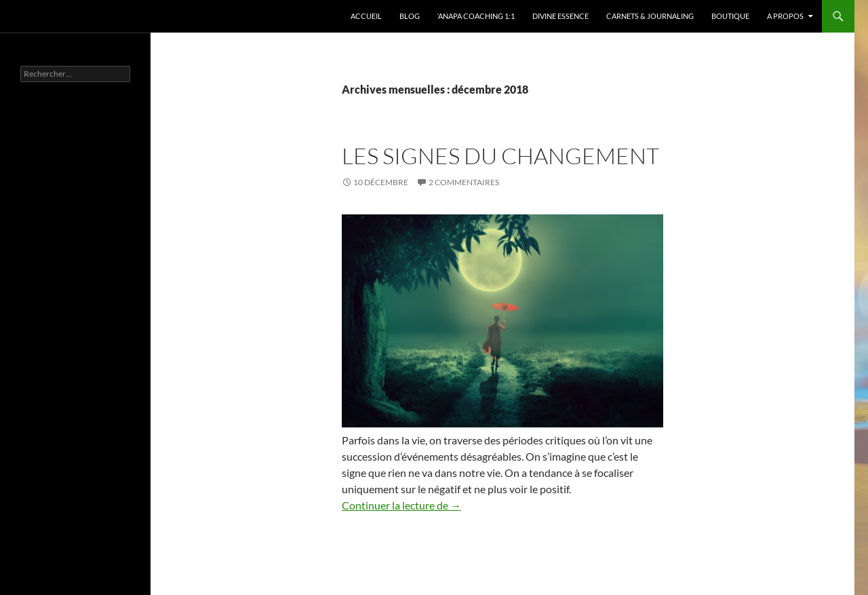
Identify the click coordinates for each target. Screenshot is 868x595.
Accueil (366, 16)
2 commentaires (464, 182)
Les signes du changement (500, 156)
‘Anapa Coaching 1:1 (476, 16)
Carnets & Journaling (650, 16)
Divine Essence (560, 16)
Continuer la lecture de (401, 505)
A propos (785, 16)
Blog (410, 16)
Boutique (730, 16)
